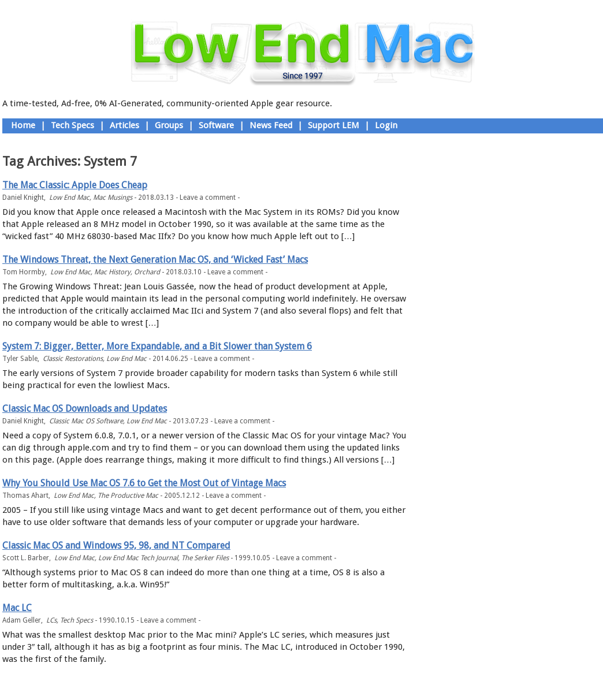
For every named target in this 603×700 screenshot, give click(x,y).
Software (216, 125)
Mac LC (17, 608)
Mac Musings (113, 198)
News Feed (271, 125)
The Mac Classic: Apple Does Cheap (75, 185)
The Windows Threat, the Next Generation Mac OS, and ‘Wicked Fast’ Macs (155, 260)
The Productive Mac (128, 496)
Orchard (147, 272)
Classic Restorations (73, 359)
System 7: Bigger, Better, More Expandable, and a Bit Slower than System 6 (157, 346)
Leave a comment (208, 198)
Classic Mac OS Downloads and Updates (85, 409)
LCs (51, 620)
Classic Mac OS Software (86, 421)
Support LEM (334, 125)
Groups (169, 125)
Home (23, 125)
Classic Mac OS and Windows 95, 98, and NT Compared (116, 546)
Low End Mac (69, 198)
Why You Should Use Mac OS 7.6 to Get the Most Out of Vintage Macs (144, 483)
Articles (124, 125)
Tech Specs (72, 125)
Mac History (112, 272)
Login (386, 125)
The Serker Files (205, 558)
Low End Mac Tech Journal (138, 558)
